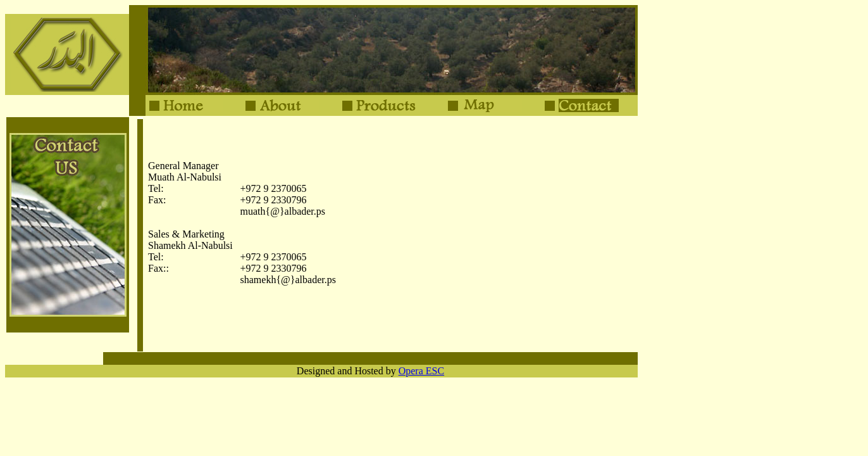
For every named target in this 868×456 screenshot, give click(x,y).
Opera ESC (421, 371)
